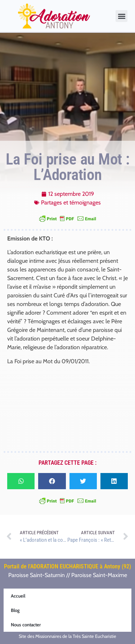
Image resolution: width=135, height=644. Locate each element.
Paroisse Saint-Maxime (99, 575)
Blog (15, 610)
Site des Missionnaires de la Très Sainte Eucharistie (67, 636)
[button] (121, 16)
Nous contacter (26, 625)
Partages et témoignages (71, 202)
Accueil (18, 596)
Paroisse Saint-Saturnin (37, 575)
